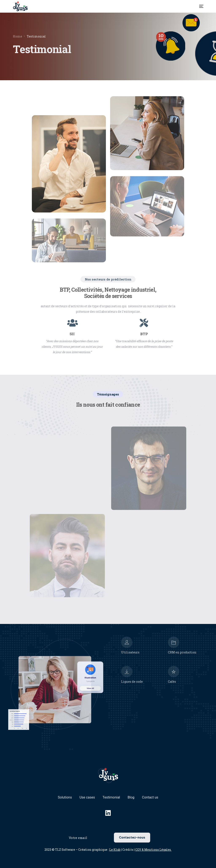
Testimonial (111, 797)
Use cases (87, 797)
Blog (131, 797)
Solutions (65, 797)
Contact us (150, 797)
